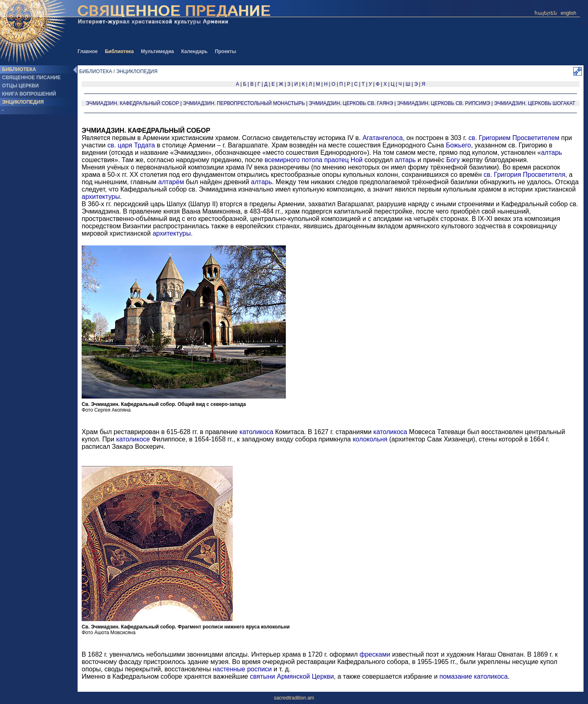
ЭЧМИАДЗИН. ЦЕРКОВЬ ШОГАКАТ (535, 103)
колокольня (370, 439)
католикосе (133, 439)
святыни (263, 676)
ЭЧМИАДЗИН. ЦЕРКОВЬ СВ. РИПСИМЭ (443, 103)
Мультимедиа (157, 51)
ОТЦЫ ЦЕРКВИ (20, 86)
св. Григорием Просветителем (514, 138)
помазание (456, 676)
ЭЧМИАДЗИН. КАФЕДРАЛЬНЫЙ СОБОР (132, 103)
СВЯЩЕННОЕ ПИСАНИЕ (31, 78)
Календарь (195, 51)
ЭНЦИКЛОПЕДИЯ (23, 102)
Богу (453, 160)
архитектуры (101, 197)
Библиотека (119, 51)
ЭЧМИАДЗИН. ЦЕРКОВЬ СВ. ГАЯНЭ (351, 103)
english (568, 13)
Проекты (225, 51)
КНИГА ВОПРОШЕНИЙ (29, 94)
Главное (88, 51)
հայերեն (546, 13)
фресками (375, 654)
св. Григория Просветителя (524, 175)
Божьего (459, 145)
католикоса (256, 432)
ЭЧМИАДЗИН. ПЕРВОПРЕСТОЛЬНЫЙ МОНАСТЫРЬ (244, 103)
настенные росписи (242, 669)
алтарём (171, 182)
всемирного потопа (293, 160)
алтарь (552, 153)
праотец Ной (343, 160)
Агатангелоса (383, 138)
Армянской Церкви (305, 676)
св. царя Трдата (131, 145)
